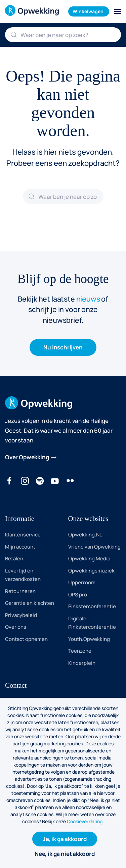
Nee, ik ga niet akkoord (65, 854)
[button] (118, 11)
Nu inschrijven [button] (63, 347)
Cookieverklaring (85, 821)
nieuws (88, 299)
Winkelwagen (88, 11)
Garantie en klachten (30, 603)
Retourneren (20, 591)
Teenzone (80, 651)
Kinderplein (82, 663)
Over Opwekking (27, 457)
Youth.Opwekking (89, 639)
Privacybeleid (21, 615)
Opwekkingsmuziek (91, 571)
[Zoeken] (63, 35)
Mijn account (20, 547)
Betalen (14, 559)
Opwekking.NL (85, 535)
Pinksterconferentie (92, 606)
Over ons (16, 627)
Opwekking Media (89, 559)
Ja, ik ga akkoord (65, 839)
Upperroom (82, 582)
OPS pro (78, 595)
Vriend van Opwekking (94, 547)
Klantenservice (23, 535)
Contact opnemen (26, 639)
